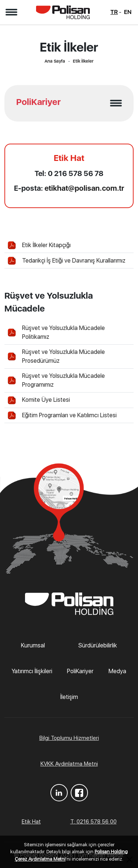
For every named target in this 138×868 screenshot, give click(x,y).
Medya (117, 671)
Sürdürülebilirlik (98, 645)
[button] (11, 12)
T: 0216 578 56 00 (93, 822)
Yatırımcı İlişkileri (32, 671)
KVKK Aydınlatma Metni (69, 764)
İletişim (69, 697)
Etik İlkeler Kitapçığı (46, 245)
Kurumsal (33, 645)
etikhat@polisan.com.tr (84, 188)
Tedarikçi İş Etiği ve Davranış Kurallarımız (74, 261)
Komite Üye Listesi (46, 400)
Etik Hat (31, 822)
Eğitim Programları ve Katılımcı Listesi (69, 415)
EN (128, 12)
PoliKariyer (80, 671)
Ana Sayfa (55, 61)
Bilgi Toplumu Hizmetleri (69, 738)
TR (114, 12)
